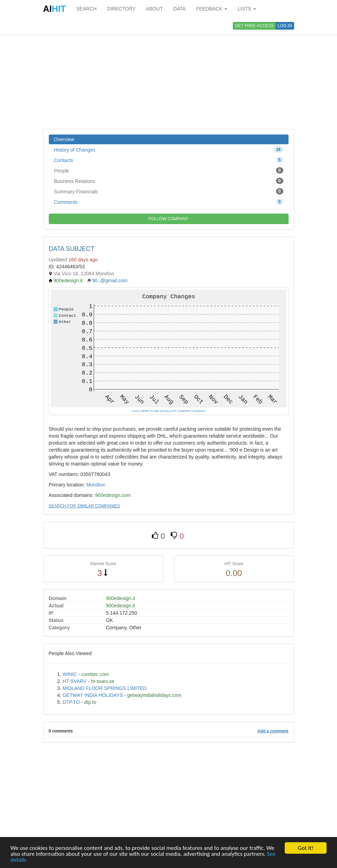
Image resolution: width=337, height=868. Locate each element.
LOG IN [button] (285, 26)
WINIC (70, 674)
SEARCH (86, 9)
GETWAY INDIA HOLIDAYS (93, 695)
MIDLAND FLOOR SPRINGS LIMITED (105, 688)
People (169, 170)
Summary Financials (169, 191)
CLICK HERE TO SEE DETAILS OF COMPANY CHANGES (168, 411)
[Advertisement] (169, 73)
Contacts (169, 160)
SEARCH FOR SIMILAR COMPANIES (84, 506)
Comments (169, 202)
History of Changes (169, 149)
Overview (64, 139)
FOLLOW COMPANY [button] (169, 219)
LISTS (247, 9)
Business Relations (169, 181)
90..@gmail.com (110, 281)
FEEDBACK (212, 9)
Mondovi (96, 485)
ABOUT (154, 9)
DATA (179, 9)
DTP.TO (71, 702)
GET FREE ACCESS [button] (254, 26)
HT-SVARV (75, 681)
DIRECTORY (121, 9)
